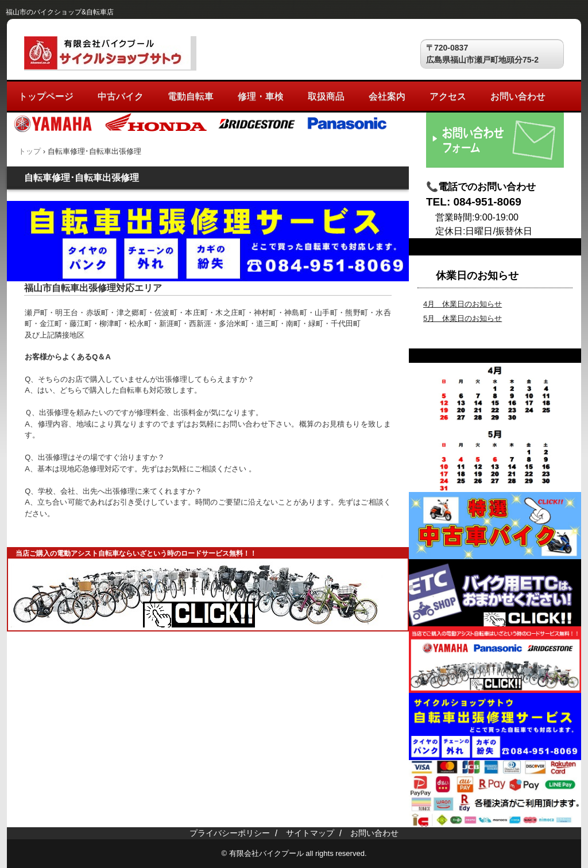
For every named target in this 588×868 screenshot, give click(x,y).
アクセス (448, 96)
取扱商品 (326, 96)
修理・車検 (261, 96)
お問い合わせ (518, 96)
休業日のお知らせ (477, 276)
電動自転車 (191, 96)
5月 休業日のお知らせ (463, 318)
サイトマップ (310, 833)
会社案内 (387, 96)
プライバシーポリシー (230, 833)
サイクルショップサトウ (110, 53)
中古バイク (121, 96)
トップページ (46, 96)
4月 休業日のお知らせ (463, 304)
